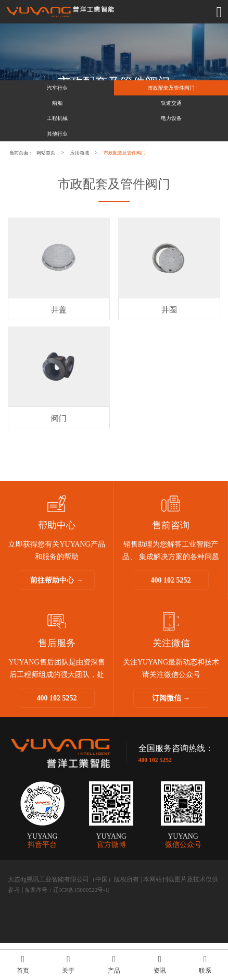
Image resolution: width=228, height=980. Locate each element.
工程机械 (57, 137)
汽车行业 (57, 92)
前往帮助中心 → (57, 617)
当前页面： (28, 183)
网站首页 (65, 183)
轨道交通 (171, 114)
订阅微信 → (171, 735)
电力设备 (171, 137)
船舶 (57, 114)
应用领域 (110, 183)
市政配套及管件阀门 (171, 92)
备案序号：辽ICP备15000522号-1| (70, 927)
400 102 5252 (171, 617)
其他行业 (57, 160)
